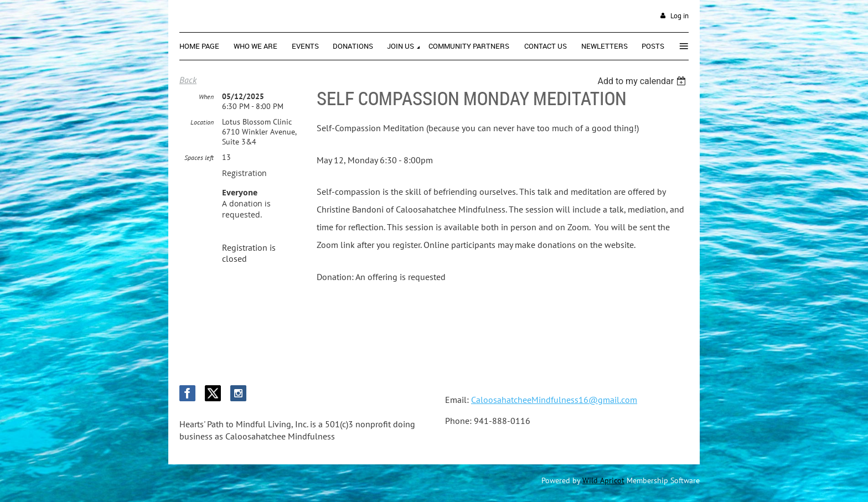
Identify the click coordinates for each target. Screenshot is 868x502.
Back (188, 80)
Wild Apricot (603, 480)
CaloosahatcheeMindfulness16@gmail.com (554, 400)
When (206, 97)
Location (202, 122)
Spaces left (199, 157)
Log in (680, 16)
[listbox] (643, 81)
